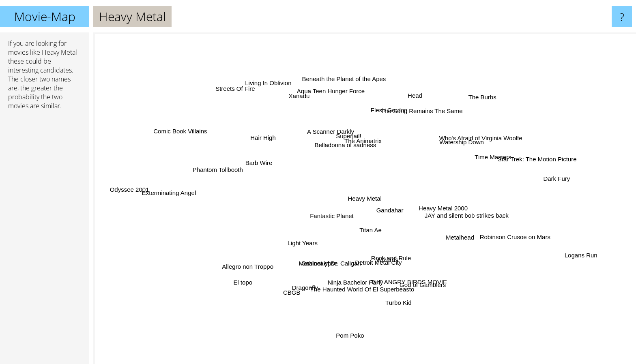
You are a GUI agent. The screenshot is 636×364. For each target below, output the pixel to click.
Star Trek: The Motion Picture (539, 160)
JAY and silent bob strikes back (460, 214)
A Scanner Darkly (327, 134)
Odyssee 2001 (141, 188)
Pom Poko (351, 329)
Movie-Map (45, 16)
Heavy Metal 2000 (459, 206)
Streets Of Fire (238, 92)
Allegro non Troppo (248, 265)
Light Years (297, 244)
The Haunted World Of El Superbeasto (363, 289)
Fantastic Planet (327, 215)
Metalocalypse (320, 261)
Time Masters (489, 160)
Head (411, 100)
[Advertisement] (45, 240)
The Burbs (476, 103)
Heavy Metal (365, 198)
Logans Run (572, 254)
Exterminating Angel (172, 193)
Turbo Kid (396, 297)
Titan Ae (366, 230)
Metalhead (458, 235)
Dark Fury (553, 179)
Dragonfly (307, 284)
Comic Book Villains (188, 134)
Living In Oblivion (272, 87)
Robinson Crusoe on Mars (507, 235)
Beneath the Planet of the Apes (343, 84)
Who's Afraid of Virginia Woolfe (483, 137)
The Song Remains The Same (418, 116)
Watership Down (457, 145)
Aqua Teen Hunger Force (332, 93)
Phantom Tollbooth (225, 172)
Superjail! (350, 137)
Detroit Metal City (378, 260)
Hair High (263, 138)
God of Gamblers (419, 279)
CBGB (293, 289)
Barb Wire (260, 163)
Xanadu (301, 100)
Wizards (393, 269)
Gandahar (391, 207)
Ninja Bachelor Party (356, 277)
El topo (250, 277)
